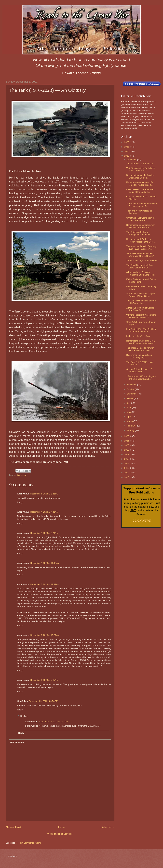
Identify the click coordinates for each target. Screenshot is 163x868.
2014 (127, 473)
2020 (127, 445)
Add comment (17, 742)
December (132, 160)
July (129, 403)
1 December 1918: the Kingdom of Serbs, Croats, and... (141, 377)
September (132, 394)
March (130, 421)
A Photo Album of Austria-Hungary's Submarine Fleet (140, 273)
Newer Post (13, 827)
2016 (127, 464)
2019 (127, 450)
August (130, 398)
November (132, 385)
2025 (127, 147)
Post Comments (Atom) (30, 843)
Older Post (107, 827)
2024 (127, 151)
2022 (127, 436)
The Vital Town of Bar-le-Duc (140, 164)
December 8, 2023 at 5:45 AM (44, 680)
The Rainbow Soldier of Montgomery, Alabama (138, 233)
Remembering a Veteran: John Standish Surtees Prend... (141, 226)
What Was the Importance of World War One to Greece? (140, 255)
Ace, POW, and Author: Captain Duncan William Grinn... (141, 295)
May (129, 412)
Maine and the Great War (138, 336)
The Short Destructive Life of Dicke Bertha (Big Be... (140, 266)
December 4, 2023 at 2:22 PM (44, 494)
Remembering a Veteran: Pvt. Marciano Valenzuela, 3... (140, 183)
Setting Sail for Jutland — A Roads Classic (139, 370)
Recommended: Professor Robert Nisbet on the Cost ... (141, 240)
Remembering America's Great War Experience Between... (141, 342)
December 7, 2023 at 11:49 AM (45, 584)
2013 (127, 477)
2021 (127, 441)
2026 (127, 142)
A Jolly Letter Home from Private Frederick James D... (142, 205)
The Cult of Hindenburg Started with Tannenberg (141, 302)
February (131, 426)
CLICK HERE (142, 521)
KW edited (21, 475)
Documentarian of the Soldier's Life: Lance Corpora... (141, 176)
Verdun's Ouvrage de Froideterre (142, 260)
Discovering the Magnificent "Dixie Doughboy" (139, 356)
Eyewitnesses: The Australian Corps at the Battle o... (140, 191)
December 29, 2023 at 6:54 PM (43, 701)
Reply (20, 502)
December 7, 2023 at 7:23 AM (44, 533)
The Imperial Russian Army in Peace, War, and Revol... (140, 349)
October (131, 389)
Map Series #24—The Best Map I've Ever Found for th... (141, 330)
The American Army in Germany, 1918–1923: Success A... (142, 247)
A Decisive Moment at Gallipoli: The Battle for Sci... (141, 309)
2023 (127, 156)
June (129, 407)
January (131, 430)
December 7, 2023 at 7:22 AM (44, 512)
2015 (127, 468)
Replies (24, 716)
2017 (127, 459)
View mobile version (60, 834)
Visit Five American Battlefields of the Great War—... (141, 169)
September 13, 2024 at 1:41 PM (53, 722)
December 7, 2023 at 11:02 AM (45, 563)
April (129, 417)
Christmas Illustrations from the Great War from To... (141, 219)
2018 (127, 454)
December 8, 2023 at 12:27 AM (45, 635)
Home (61, 827)
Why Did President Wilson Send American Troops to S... (141, 316)
